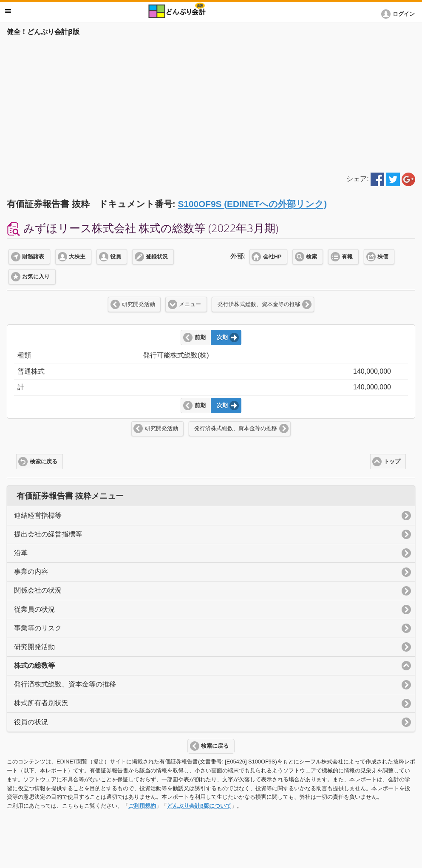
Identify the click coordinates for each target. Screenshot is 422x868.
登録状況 (157, 257)
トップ (392, 462)
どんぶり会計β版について (199, 806)
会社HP (272, 257)
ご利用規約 (142, 806)
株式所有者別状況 (41, 703)
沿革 (21, 553)
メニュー (190, 304)
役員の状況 (31, 722)
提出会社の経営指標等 (48, 534)
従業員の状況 (34, 609)
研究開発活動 (139, 304)
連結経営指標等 (38, 515)
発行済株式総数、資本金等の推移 (259, 304)
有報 (347, 257)
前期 (200, 338)
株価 (383, 257)
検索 (312, 257)
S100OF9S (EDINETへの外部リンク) (252, 204)
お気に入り (36, 277)
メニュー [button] (8, 11)
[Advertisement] (211, 103)
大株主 (77, 257)
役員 (116, 257)
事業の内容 (31, 572)
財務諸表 (33, 257)
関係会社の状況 (38, 590)
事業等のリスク (38, 628)
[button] (399, 14)
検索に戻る (44, 462)
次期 (222, 338)
